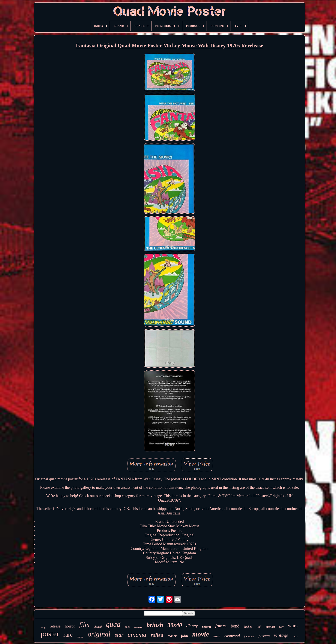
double (80, 637)
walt (295, 636)
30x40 (175, 625)
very (281, 627)
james (221, 626)
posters (264, 636)
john (184, 636)
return (207, 627)
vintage (281, 635)
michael (270, 627)
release (55, 626)
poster (50, 634)
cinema (137, 634)
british (155, 625)
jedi (259, 627)
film (84, 625)
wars (293, 626)
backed (248, 627)
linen (217, 636)
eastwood (232, 636)
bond (235, 626)
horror (70, 626)
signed (98, 627)
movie (201, 634)
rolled (157, 635)
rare (68, 635)
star (119, 635)
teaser (172, 636)
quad (113, 624)
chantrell (138, 627)
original (99, 634)
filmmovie (249, 636)
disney (192, 626)
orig (43, 627)
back (127, 627)
